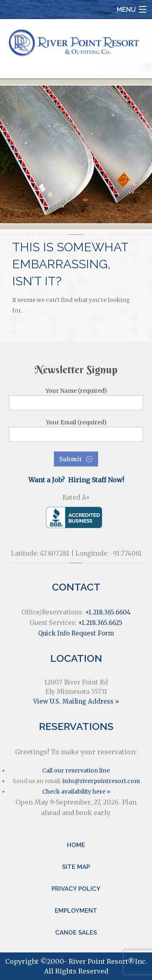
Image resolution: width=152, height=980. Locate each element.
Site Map (76, 867)
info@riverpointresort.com (101, 781)
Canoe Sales (76, 933)
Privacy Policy (76, 889)
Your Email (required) (76, 430)
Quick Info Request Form (76, 633)
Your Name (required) (76, 399)
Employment (76, 911)
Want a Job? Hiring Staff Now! (76, 480)
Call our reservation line (76, 770)
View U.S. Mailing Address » (76, 701)
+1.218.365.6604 (108, 612)
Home (76, 845)
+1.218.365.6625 (100, 623)
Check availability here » (76, 792)
